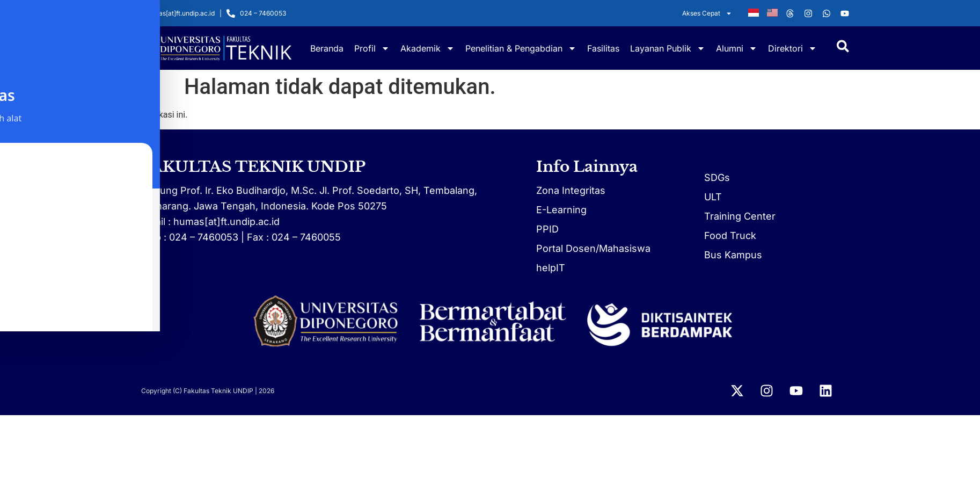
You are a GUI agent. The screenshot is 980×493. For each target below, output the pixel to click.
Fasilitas (603, 48)
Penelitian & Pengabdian (521, 48)
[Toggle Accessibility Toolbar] (25, 315)
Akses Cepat (707, 13)
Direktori (792, 48)
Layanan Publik (668, 48)
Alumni (737, 48)
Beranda (327, 48)
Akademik (427, 48)
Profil (372, 48)
